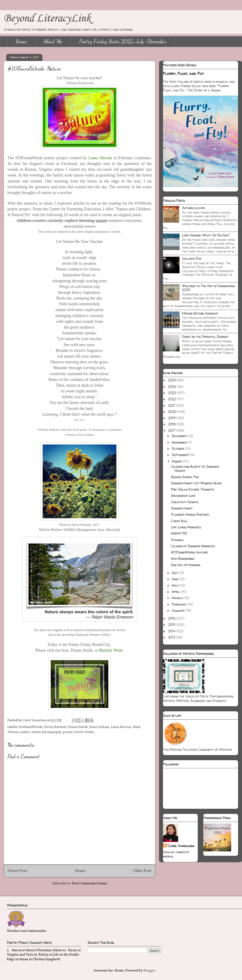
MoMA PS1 (179, 533)
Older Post (142, 871)
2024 (173, 387)
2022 (172, 399)
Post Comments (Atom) (89, 884)
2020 (173, 412)
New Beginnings (183, 558)
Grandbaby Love (183, 496)
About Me (53, 41)
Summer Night (182, 508)
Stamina (177, 540)
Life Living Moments (186, 527)
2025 (173, 380)
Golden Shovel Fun (185, 477)
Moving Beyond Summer (200, 313)
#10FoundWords (31, 727)
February (179, 604)
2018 (172, 424)
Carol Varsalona (181, 846)
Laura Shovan (121, 727)
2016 (172, 618)
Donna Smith (78, 727)
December (180, 436)
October (178, 449)
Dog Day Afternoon (186, 565)
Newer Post (17, 871)
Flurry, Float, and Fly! (183, 74)
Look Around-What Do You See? (206, 235)
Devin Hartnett (55, 727)
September (180, 455)
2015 (172, 625)
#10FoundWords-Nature (189, 552)
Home (21, 41)
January (179, 611)
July (175, 573)
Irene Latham (99, 727)
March (177, 598)
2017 (172, 431)
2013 (172, 637)
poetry (68, 732)
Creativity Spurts (185, 502)
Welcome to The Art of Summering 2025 (208, 288)
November (180, 442)
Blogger (149, 971)
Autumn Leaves (193, 208)
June (176, 579)
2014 (172, 631)
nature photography (46, 732)
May (176, 585)
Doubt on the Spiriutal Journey (205, 337)
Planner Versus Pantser (190, 514)
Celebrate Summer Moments (193, 546)
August (177, 461)
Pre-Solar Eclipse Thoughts (193, 489)
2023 (172, 393)
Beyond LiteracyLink (47, 19)
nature (25, 732)
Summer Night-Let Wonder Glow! (196, 483)
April (176, 592)
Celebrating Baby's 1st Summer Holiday (195, 468)
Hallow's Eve (192, 258)
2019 (172, 418)
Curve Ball (180, 521)
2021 (172, 405)
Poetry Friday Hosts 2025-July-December (123, 41)
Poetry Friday (84, 732)
